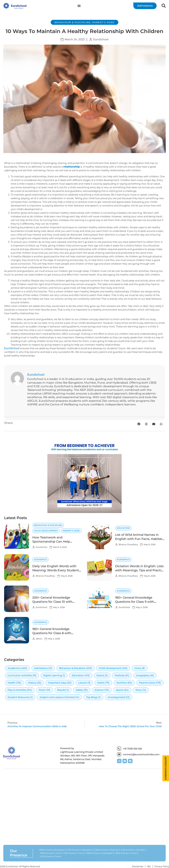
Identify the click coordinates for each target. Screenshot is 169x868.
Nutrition (122, 683)
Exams (100, 675)
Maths (101, 683)
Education (123, 528)
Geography (142, 675)
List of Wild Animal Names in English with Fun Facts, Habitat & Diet (139, 539)
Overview (8, 849)
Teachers (8, 853)
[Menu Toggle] (79, 6)
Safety (79, 690)
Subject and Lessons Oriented (57, 697)
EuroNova (9, 862)
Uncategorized (116, 697)
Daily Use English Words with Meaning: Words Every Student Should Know (56, 570)
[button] (139, 424)
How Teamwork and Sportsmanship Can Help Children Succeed (51, 542)
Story (139, 690)
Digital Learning (53, 675)
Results (62, 690)
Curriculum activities (20, 675)
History (32, 683)
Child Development (46, 531)
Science (99, 690)
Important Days (57, 683)
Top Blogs (92, 697)
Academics (41, 559)
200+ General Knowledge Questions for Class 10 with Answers (52, 602)
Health (11, 683)
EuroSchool (12, 348)
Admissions (41, 668)
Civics (138, 668)
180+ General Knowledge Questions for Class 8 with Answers (52, 633)
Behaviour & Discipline (73, 22)
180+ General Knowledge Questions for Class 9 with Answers (135, 602)
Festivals (120, 675)
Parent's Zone (103, 22)
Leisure (83, 683)
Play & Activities (17, 690)
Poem (42, 690)
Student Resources (19, 697)
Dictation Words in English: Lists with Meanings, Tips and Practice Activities (140, 570)
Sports (120, 690)
